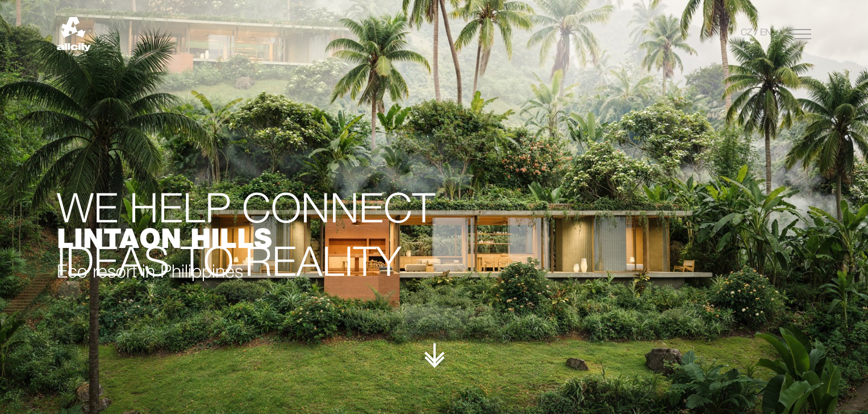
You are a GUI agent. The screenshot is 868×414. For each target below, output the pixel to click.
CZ (746, 33)
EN (766, 33)
